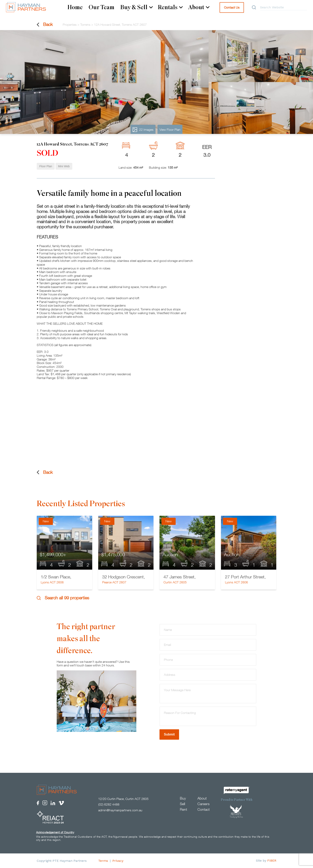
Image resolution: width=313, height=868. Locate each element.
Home (75, 7)
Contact (204, 809)
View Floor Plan (170, 130)
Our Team (102, 7)
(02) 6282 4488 (109, 804)
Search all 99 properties (63, 598)
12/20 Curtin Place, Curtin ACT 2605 (123, 799)
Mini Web (64, 166)
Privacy (118, 861)
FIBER (272, 861)
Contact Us (232, 7)
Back (45, 24)
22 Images (143, 130)
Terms (103, 861)
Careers (204, 804)
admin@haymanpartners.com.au (120, 810)
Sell (182, 804)
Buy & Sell (137, 7)
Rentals (170, 7)
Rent (183, 809)
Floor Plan (46, 166)
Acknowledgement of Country (55, 832)
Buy (183, 798)
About (199, 7)
